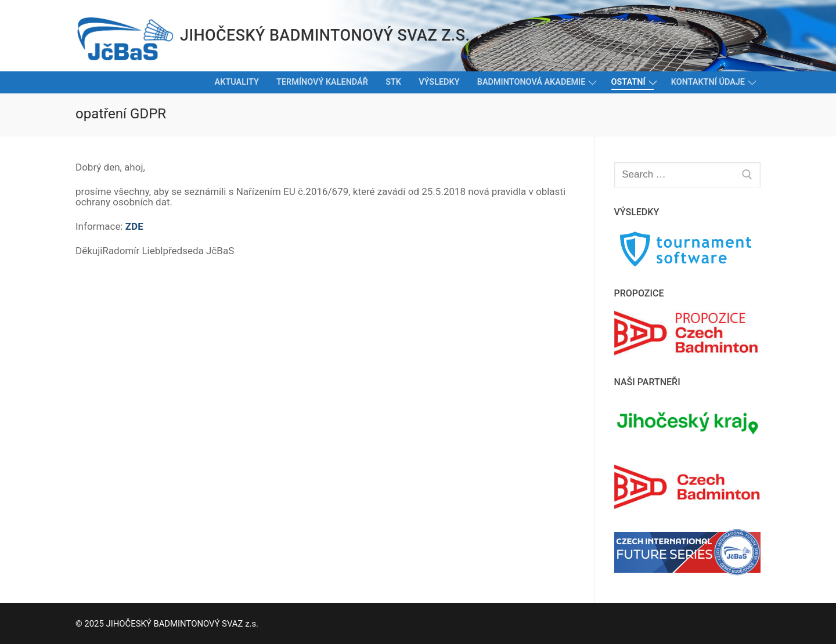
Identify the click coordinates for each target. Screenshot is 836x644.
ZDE (134, 226)
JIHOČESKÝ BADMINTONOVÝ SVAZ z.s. (325, 35)
